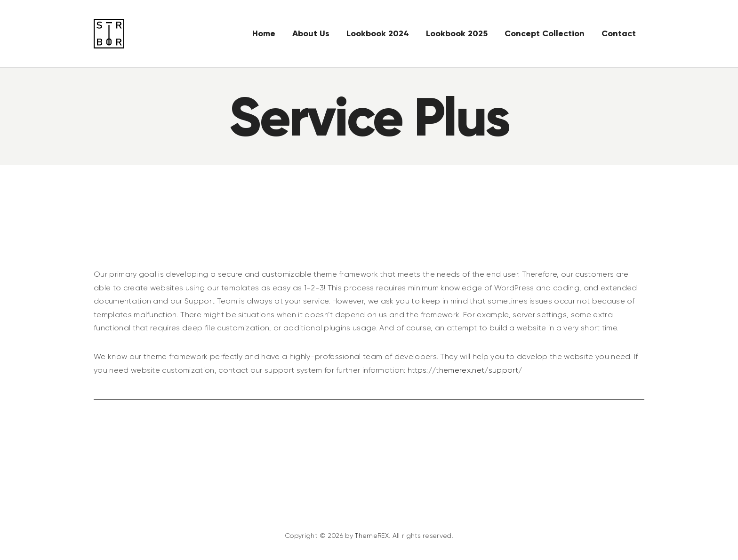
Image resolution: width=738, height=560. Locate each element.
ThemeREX (372, 540)
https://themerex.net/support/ (465, 374)
